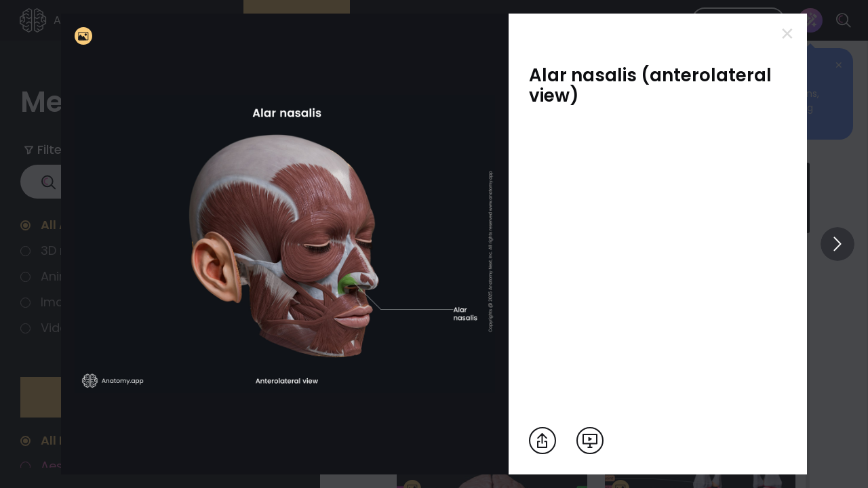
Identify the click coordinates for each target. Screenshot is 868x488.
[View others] (837, 244)
